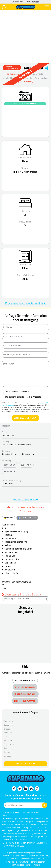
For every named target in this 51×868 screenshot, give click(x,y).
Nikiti (42, 74)
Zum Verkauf (42, 78)
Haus (35, 74)
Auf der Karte (26, 82)
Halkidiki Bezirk (12, 78)
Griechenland (28, 78)
